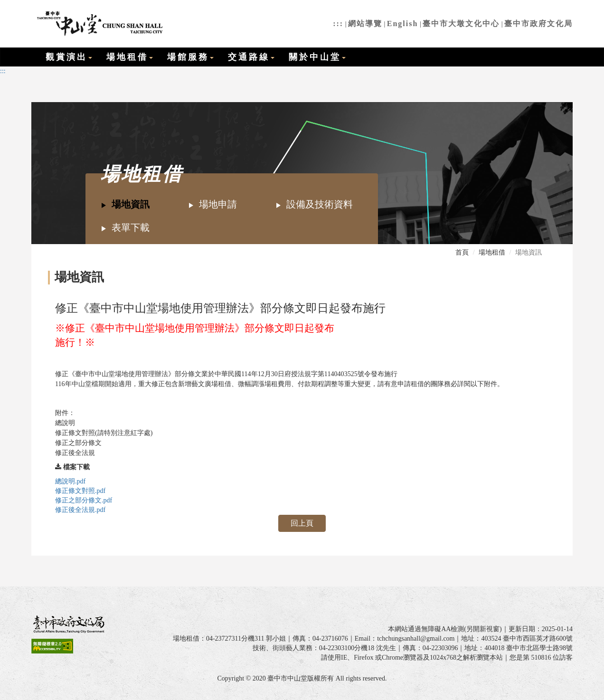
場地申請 (212, 204)
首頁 (462, 252)
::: (338, 24)
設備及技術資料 (314, 204)
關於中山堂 (317, 57)
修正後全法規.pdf (80, 510)
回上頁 (302, 523)
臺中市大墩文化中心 (461, 24)
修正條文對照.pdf (80, 491)
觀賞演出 (69, 57)
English (403, 24)
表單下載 (125, 227)
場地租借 (130, 57)
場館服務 (190, 57)
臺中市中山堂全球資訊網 (99, 24)
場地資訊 (125, 204)
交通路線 (251, 57)
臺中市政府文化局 (538, 24)
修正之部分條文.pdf (84, 500)
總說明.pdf (70, 481)
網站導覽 (365, 24)
